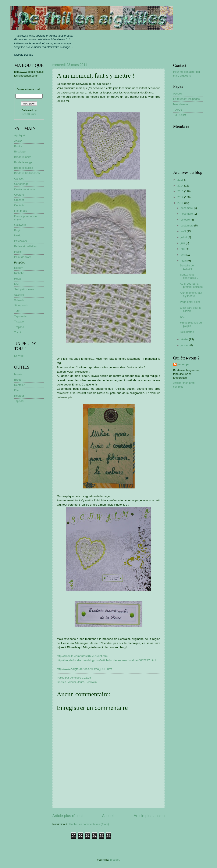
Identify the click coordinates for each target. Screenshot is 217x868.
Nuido (18, 235)
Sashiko (19, 295)
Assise (18, 141)
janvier (185, 345)
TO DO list (179, 115)
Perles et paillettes (25, 246)
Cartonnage (21, 184)
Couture (19, 195)
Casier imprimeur (25, 189)
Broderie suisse (24, 168)
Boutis (18, 146)
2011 (181, 203)
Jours (81, 682)
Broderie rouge (23, 162)
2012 (181, 197)
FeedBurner (29, 114)
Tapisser (19, 401)
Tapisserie (20, 316)
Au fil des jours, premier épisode (191, 285)
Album (72, 682)
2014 (181, 186)
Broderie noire (23, 157)
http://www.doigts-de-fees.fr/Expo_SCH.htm (84, 669)
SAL (17, 284)
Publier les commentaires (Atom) (89, 824)
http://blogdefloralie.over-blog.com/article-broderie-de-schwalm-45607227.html (106, 660)
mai (183, 249)
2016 (181, 180)
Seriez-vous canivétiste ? (189, 276)
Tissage (19, 322)
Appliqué (19, 135)
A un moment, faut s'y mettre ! (191, 294)
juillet (184, 237)
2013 (181, 191)
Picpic (18, 252)
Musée (18, 374)
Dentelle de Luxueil (187, 267)
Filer (17, 390)
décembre (187, 208)
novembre (187, 214)
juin (183, 243)
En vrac (19, 356)
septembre (187, 226)
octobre (186, 220)
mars (184, 261)
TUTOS (19, 311)
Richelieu (20, 273)
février (185, 339)
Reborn (19, 268)
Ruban (18, 279)
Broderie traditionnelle (27, 173)
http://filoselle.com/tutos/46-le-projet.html (83, 656)
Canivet (19, 179)
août (184, 231)
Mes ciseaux (181, 104)
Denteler (19, 385)
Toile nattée (187, 332)
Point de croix (22, 257)
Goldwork (20, 225)
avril (183, 255)
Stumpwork (21, 305)
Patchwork (21, 241)
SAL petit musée (24, 289)
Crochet (19, 200)
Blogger (115, 860)
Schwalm (91, 682)
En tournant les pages (186, 99)
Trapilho (19, 327)
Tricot (18, 332)
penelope (183, 364)
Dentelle (19, 205)
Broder (18, 380)
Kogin (18, 230)
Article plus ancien (149, 816)
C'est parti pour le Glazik (191, 309)
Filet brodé (21, 211)
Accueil (108, 816)
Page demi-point (190, 302)
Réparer (19, 396)
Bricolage (20, 152)
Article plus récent (67, 816)
